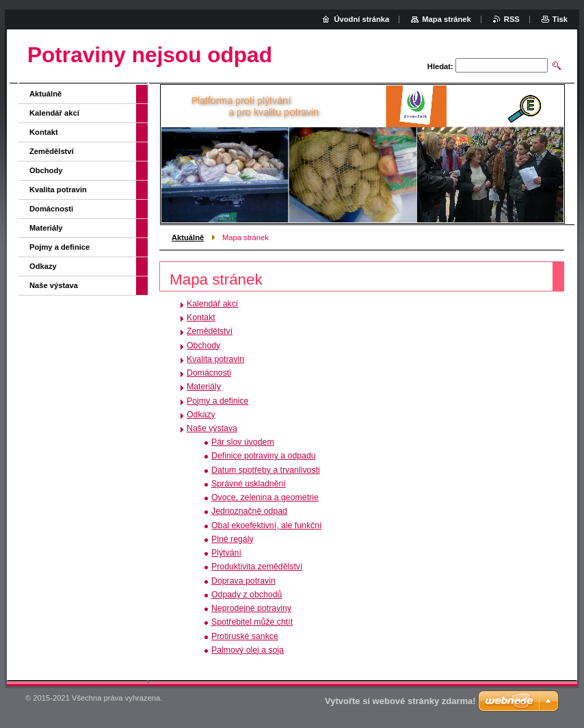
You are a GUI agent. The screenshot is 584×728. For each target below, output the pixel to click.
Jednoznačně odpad (249, 511)
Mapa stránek (447, 19)
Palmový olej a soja (248, 650)
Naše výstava (212, 428)
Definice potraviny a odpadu (264, 456)
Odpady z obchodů (247, 595)
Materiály (204, 387)
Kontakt (201, 317)
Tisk (560, 19)
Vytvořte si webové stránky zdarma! (400, 701)
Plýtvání (226, 553)
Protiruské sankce (245, 636)
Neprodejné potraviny (251, 608)
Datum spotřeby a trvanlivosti (266, 470)
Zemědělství (210, 331)
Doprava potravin (243, 581)
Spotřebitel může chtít (252, 622)
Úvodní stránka (361, 19)
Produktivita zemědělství (257, 567)
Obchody (203, 346)
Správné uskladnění (249, 484)
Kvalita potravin (215, 359)
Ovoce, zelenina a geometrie (265, 497)
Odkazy (201, 415)
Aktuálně (188, 237)
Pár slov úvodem (243, 442)
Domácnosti (209, 373)
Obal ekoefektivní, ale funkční (267, 525)
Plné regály (233, 539)
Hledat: (440, 66)
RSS (512, 19)
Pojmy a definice (217, 401)
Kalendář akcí (212, 304)
